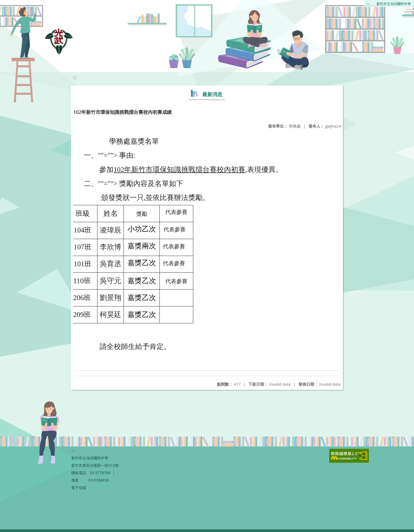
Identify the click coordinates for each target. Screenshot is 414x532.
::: (368, 4)
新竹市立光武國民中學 (394, 4)
